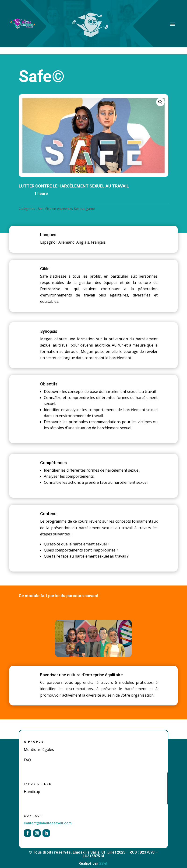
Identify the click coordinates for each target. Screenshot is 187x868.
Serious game (84, 209)
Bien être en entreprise (55, 209)
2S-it (103, 863)
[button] (160, 102)
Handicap (32, 792)
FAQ (27, 760)
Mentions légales (39, 749)
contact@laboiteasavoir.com (48, 823)
